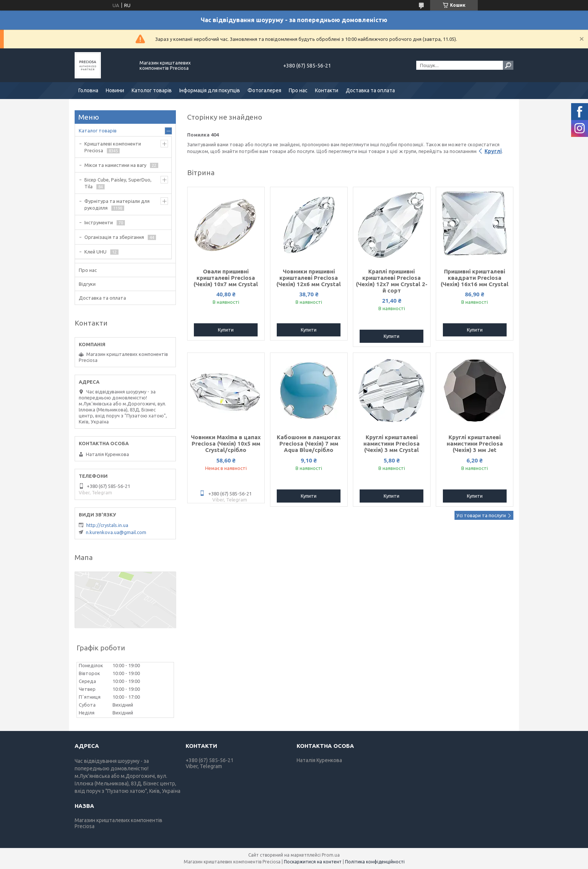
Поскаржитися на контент (313, 862)
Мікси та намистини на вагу (115, 165)
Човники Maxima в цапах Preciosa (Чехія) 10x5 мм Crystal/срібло (226, 444)
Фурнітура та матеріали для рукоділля (117, 204)
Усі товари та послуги (481, 515)
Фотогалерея (264, 90)
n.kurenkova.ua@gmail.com (116, 532)
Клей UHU (95, 252)
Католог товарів (152, 90)
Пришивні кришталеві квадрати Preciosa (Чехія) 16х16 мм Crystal (475, 278)
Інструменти (99, 222)
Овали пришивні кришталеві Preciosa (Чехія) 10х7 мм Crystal (226, 278)
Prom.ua (331, 855)
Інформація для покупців (210, 90)
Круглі (493, 151)
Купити (226, 330)
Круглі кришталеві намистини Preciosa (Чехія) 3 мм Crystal (391, 444)
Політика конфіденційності (375, 862)
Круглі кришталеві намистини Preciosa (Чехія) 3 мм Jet (475, 444)
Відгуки (87, 284)
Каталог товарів (98, 131)
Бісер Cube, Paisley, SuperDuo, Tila (118, 183)
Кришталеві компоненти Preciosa (113, 147)
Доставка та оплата (370, 90)
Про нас (298, 90)
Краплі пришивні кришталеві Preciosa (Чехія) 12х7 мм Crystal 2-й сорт (392, 281)
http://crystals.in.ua (107, 525)
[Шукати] (508, 65)
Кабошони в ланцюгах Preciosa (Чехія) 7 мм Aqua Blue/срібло (309, 444)
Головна (88, 90)
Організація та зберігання (114, 237)
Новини (115, 90)
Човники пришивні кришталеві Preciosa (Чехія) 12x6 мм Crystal (309, 278)
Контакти (327, 90)
